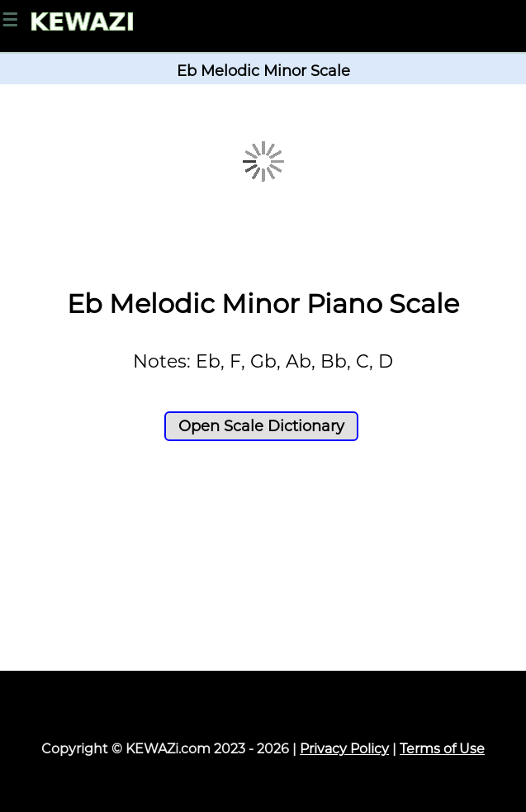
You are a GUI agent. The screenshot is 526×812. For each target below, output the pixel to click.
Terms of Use (442, 749)
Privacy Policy (344, 749)
